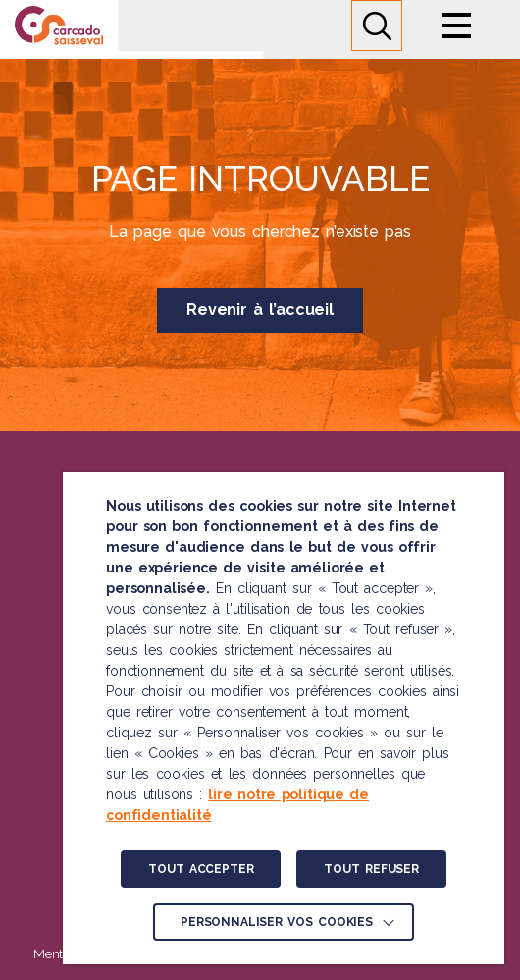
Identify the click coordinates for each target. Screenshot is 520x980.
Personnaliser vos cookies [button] (277, 922)
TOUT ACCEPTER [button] (201, 869)
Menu (456, 26)
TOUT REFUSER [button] (371, 869)
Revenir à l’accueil (260, 310)
